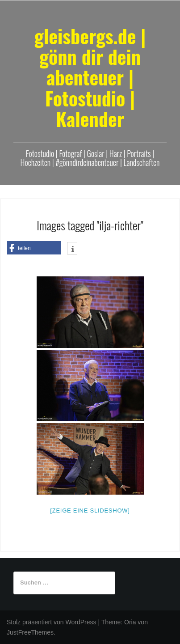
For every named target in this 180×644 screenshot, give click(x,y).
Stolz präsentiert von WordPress (52, 622)
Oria (130, 622)
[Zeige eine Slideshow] (90, 511)
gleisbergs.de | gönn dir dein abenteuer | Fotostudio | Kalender (90, 77)
